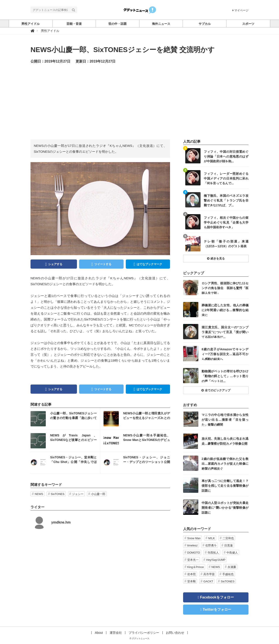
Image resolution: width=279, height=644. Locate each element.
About (99, 633)
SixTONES (58, 494)
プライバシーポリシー (144, 633)
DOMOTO (194, 553)
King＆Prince (196, 567)
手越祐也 (228, 574)
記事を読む (65, 419)
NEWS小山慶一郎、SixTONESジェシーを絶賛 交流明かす (123, 50)
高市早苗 (209, 574)
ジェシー (78, 494)
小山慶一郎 (98, 494)
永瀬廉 (232, 567)
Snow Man (194, 538)
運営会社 (116, 633)
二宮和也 (228, 538)
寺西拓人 (213, 553)
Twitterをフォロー (217, 609)
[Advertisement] (139, 101)
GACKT (208, 581)
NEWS (39, 494)
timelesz (192, 545)
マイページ (241, 10)
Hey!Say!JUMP (216, 560)
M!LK (211, 538)
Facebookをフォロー (217, 597)
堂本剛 (191, 581)
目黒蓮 (229, 545)
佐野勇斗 (211, 545)
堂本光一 (193, 560)
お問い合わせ (175, 633)
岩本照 (191, 574)
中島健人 (232, 553)
